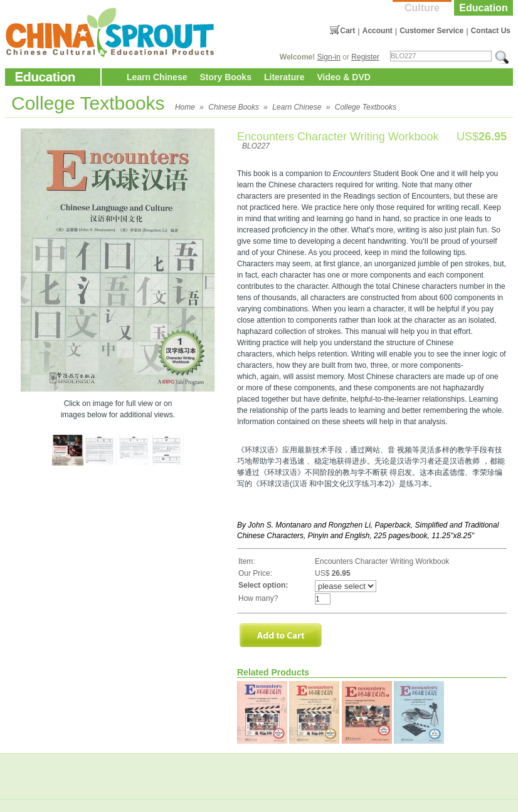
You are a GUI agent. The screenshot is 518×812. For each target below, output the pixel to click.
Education (483, 8)
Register (365, 57)
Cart (347, 31)
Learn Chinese (157, 77)
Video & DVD (344, 77)
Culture (422, 8)
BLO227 (256, 146)
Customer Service (431, 31)
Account (378, 31)
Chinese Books (234, 107)
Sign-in (329, 57)
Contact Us (491, 31)
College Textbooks (366, 107)
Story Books (225, 77)
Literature (284, 77)
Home (185, 107)
